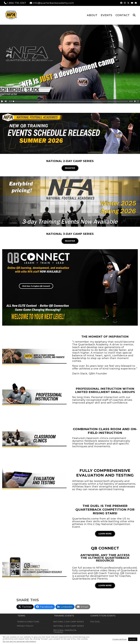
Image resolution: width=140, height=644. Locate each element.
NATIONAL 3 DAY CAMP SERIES (69, 622)
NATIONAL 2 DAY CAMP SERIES (69, 626)
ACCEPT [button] (133, 639)
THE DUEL (95, 622)
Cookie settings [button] (119, 639)
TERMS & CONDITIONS (28, 622)
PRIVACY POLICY (25, 626)
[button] (134, 15)
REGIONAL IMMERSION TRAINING (65, 631)
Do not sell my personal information (19, 641)
